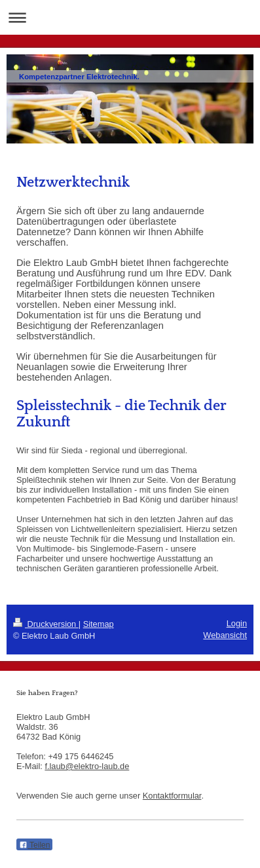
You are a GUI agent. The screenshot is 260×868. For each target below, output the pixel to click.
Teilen (34, 845)
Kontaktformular (172, 796)
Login (237, 623)
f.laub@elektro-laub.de (87, 766)
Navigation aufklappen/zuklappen (130, 17)
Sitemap (99, 624)
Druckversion (46, 624)
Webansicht (225, 635)
